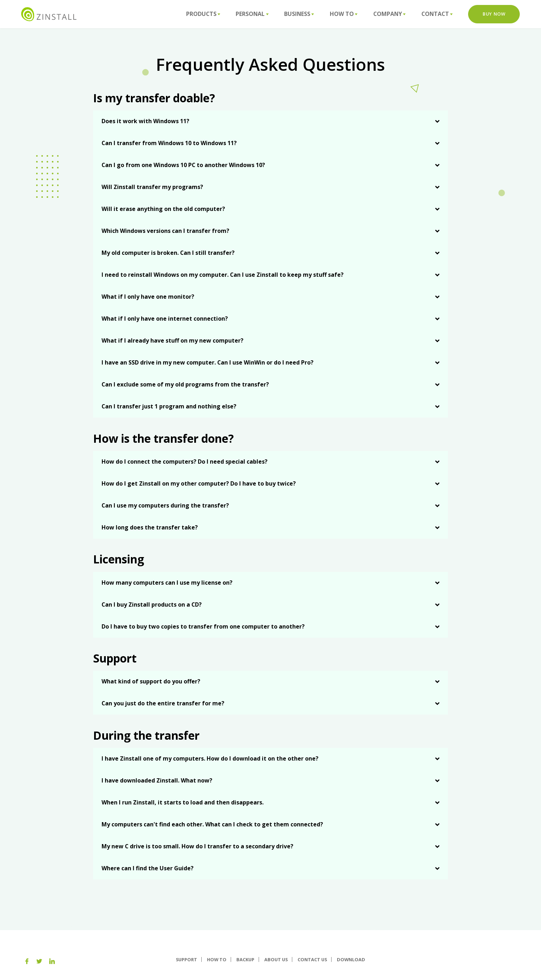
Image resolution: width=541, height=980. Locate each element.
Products (203, 14)
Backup (245, 959)
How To (344, 14)
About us (276, 959)
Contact (437, 14)
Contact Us (312, 959)
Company (389, 14)
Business (299, 14)
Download (351, 959)
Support (186, 959)
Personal (252, 14)
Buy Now (494, 14)
